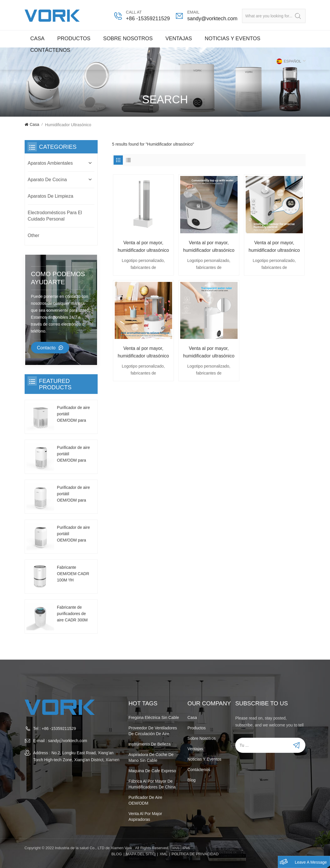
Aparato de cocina (47, 180)
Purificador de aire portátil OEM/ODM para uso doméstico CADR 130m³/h (74, 414)
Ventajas (179, 38)
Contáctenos (50, 50)
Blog (192, 780)
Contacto (46, 348)
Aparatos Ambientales (50, 163)
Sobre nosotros (128, 38)
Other (34, 235)
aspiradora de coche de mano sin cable (151, 757)
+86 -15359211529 (148, 19)
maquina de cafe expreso (152, 771)
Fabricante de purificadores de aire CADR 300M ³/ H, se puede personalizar (72, 614)
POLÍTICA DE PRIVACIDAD (195, 854)
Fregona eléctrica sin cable (154, 717)
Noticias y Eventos (233, 38)
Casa (38, 38)
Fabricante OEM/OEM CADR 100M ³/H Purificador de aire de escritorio (74, 574)
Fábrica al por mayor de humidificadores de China (152, 784)
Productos (74, 38)
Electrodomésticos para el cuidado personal (55, 216)
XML (164, 854)
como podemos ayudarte (58, 278)
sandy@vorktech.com (212, 19)
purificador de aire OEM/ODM (145, 800)
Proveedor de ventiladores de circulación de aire (153, 731)
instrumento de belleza (149, 744)
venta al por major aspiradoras (145, 816)
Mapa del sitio (141, 854)
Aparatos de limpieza (51, 196)
